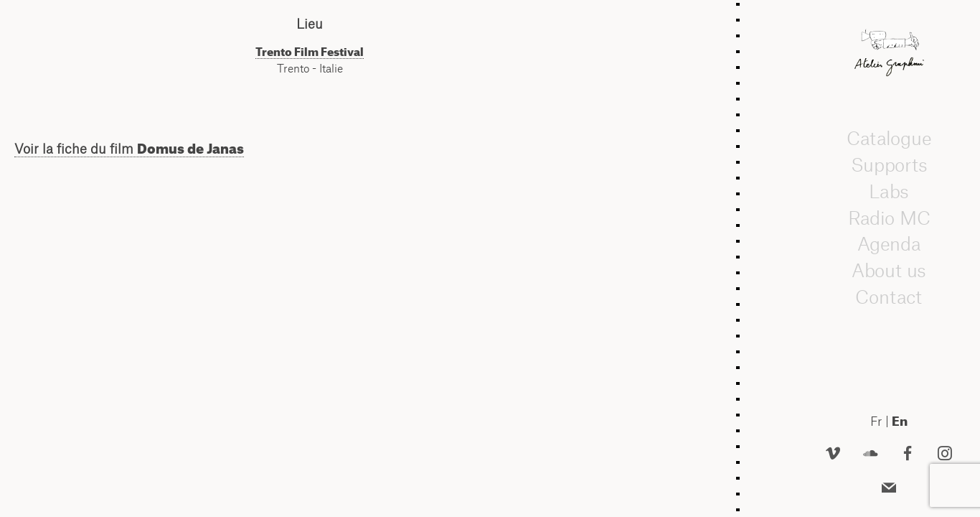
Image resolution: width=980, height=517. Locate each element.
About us (889, 271)
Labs (889, 192)
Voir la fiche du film (129, 149)
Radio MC (889, 218)
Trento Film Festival (310, 52)
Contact (889, 297)
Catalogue (889, 139)
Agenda (889, 244)
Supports (889, 165)
